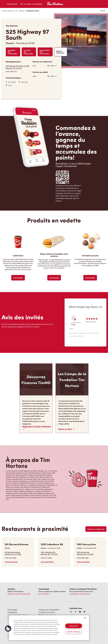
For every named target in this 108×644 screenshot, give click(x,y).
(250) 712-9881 (46, 558)
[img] (84, 612)
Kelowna (22, 11)
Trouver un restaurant (96, 529)
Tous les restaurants (8, 11)
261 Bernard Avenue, (13, 553)
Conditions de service (47, 612)
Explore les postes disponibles (19, 594)
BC (16, 11)
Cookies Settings (74, 632)
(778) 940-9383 (11, 558)
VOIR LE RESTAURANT (11, 562)
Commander (12, 4)
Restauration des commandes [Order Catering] (45, 52)
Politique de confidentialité (49, 610)
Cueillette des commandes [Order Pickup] (12, 52)
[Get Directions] (18, 67)
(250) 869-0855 (83, 558)
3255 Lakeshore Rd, (49, 553)
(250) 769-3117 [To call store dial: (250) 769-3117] (11, 71)
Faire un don (66, 429)
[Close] (85, 618)
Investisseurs (12, 612)
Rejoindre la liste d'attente (37, 428)
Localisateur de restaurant (80, 594)
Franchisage (12, 610)
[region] (49, 628)
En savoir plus (44, 594)
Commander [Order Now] (18, 278)
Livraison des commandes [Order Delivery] (28, 52)
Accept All (74, 626)
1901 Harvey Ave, (85, 553)
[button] (8, 629)
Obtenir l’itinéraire (60, 52)
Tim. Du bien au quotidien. (31, 4)
